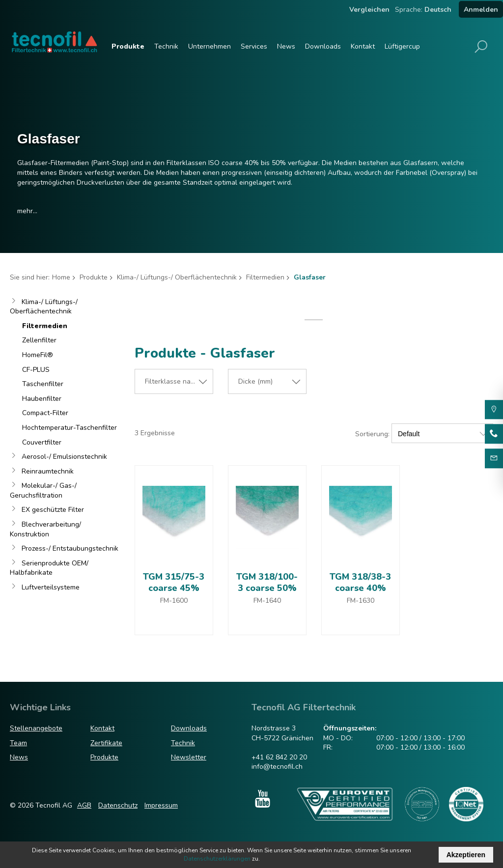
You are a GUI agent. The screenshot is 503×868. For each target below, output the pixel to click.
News (286, 46)
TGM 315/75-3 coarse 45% (174, 582)
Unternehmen (210, 46)
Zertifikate (106, 743)
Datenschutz (118, 805)
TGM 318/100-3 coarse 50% (267, 582)
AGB (84, 805)
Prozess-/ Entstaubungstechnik (70, 548)
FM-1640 (267, 601)
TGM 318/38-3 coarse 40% (360, 582)
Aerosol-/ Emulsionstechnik (64, 457)
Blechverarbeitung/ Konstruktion (45, 529)
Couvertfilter (42, 442)
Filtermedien (265, 277)
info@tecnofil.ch (277, 767)
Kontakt (363, 46)
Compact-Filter (45, 413)
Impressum (161, 805)
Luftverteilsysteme (51, 587)
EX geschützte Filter (53, 510)
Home (61, 277)
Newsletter (189, 757)
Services (254, 46)
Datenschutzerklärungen (217, 859)
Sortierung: (372, 434)
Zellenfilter (39, 340)
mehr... (27, 211)
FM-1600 (174, 601)
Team (18, 743)
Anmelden (481, 10)
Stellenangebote (36, 728)
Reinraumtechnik (48, 471)
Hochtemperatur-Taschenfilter (70, 428)
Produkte (128, 46)
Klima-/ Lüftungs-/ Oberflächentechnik (177, 277)
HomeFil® (38, 355)
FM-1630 (361, 601)
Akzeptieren (466, 855)
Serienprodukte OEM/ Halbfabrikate (49, 568)
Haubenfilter (42, 399)
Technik (166, 46)
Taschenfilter (43, 384)
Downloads (323, 46)
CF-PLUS (36, 370)
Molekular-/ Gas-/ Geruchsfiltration (43, 490)
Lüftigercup (402, 46)
